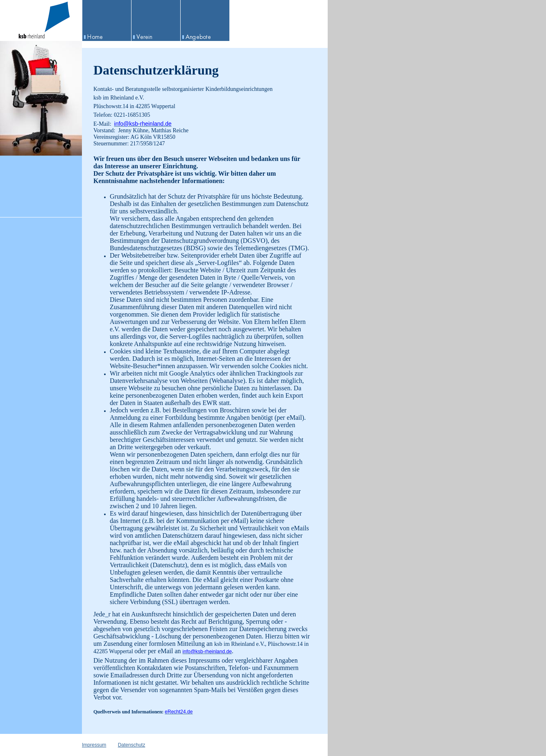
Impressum (94, 745)
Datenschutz (132, 745)
